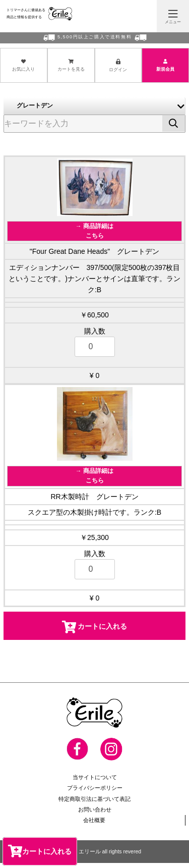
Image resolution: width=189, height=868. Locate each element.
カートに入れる (40, 851)
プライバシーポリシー (95, 793)
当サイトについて (95, 782)
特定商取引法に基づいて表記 (94, 803)
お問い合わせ (95, 814)
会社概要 (94, 825)
